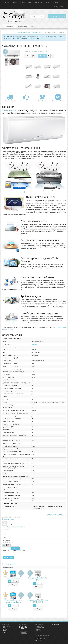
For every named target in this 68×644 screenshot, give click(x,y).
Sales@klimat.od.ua (41, 640)
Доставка (22, 2)
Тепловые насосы (23, 26)
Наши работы (38, 2)
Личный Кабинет (40, 626)
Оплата (15, 2)
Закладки (38, 629)
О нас (4, 632)
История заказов (40, 628)
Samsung (34, 344)
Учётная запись (58, 7)
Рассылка (38, 631)
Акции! (30, 2)
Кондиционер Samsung (9, 110)
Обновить (6, 548)
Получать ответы (7, 551)
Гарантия (7, 2)
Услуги (33, 26)
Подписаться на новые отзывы (56, 515)
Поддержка (54, 2)
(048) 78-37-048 (40, 639)
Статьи (47, 2)
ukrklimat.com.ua (56, 625)
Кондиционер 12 (11, 564)
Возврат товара (6, 626)
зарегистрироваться (19, 527)
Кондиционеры (10, 26)
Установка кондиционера (13, 578)
